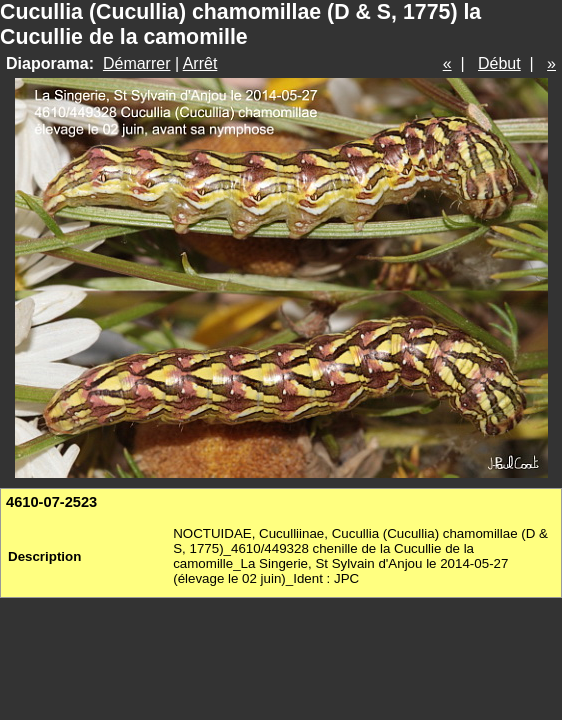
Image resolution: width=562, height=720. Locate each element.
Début (499, 63)
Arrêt (200, 63)
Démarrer (137, 63)
